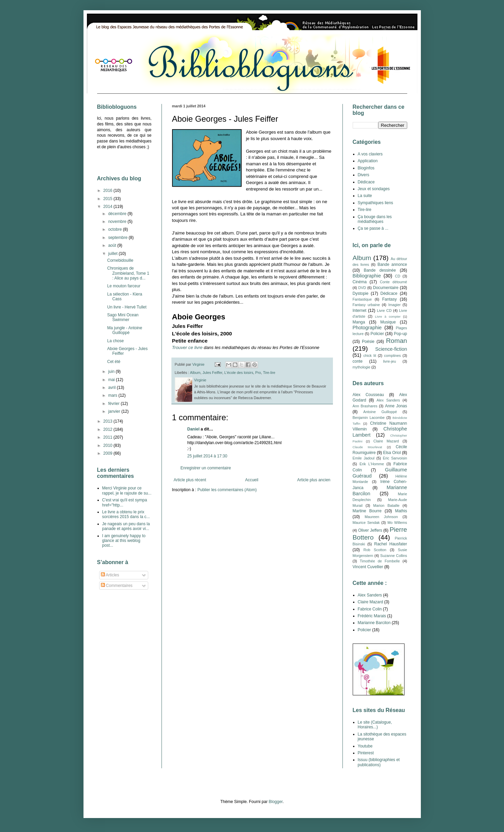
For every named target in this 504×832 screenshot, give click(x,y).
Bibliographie (367, 276)
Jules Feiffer (212, 373)
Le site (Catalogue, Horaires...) (375, 725)
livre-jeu (390, 361)
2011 (108, 437)
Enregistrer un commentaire (206, 468)
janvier (115, 411)
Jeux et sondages (374, 189)
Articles (110, 575)
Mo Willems (397, 523)
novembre (118, 222)
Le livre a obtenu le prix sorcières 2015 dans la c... (126, 514)
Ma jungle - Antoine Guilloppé (125, 330)
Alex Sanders (388, 400)
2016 (108, 191)
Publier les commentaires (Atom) (227, 490)
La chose (115, 341)
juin (112, 372)
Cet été (114, 362)
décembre (118, 214)
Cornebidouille (120, 260)
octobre (115, 229)
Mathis (401, 511)
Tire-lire (269, 373)
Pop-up (401, 334)
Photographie (367, 328)
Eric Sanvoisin (395, 458)
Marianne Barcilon (374, 623)
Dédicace (366, 182)
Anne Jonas (396, 406)
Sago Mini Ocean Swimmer (123, 317)
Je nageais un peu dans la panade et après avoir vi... (126, 526)
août (113, 245)
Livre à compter (388, 316)
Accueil (252, 480)
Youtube (365, 746)
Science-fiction (391, 349)
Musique (388, 322)
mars (113, 395)
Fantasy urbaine (366, 305)
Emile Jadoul (364, 458)
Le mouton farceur (124, 286)
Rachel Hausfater (391, 544)
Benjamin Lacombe (369, 418)
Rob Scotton (375, 550)
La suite (365, 196)
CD (398, 276)
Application (368, 161)
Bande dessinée (380, 270)
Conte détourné (394, 282)
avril (112, 388)
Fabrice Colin (370, 609)
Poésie (368, 342)
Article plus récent (190, 480)
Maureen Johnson (381, 517)
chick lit (370, 356)
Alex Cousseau (368, 395)
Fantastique (362, 299)
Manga (359, 322)
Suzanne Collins (394, 556)
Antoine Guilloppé (380, 412)
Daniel (194, 429)
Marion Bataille (386, 505)
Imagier (395, 305)
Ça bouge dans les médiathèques (375, 219)
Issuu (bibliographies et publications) (379, 762)
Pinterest (366, 753)
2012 (108, 429)
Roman (397, 341)
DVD (362, 288)
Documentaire (386, 288)
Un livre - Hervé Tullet (127, 307)
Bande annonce (392, 264)
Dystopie (361, 293)
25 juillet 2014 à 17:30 (207, 456)
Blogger (276, 802)
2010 (108, 445)
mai (112, 380)
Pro (258, 373)
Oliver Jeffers (370, 530)
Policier (377, 334)
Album (195, 373)
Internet (360, 311)
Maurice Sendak (366, 523)
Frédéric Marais (372, 616)
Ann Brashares (365, 406)
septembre (118, 238)
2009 (108, 453)
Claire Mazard (386, 441)
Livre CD (384, 311)
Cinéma (360, 282)
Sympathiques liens (376, 203)
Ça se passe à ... (373, 228)
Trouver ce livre (187, 347)
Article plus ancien (314, 480)
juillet (113, 254)
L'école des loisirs (239, 373)
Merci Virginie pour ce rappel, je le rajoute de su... (127, 490)
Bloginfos (366, 168)
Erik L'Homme (372, 464)
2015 (108, 199)
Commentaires (117, 586)
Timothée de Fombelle (380, 561)
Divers (364, 175)
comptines (392, 356)
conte (358, 361)
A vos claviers (370, 154)
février (114, 404)
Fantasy (389, 299)
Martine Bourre (367, 511)
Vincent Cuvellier (368, 567)
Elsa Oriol (392, 453)
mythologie (362, 367)
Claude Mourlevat (368, 447)
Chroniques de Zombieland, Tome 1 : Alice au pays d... (128, 273)
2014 (108, 207)
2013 (108, 421)
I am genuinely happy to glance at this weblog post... (124, 541)
